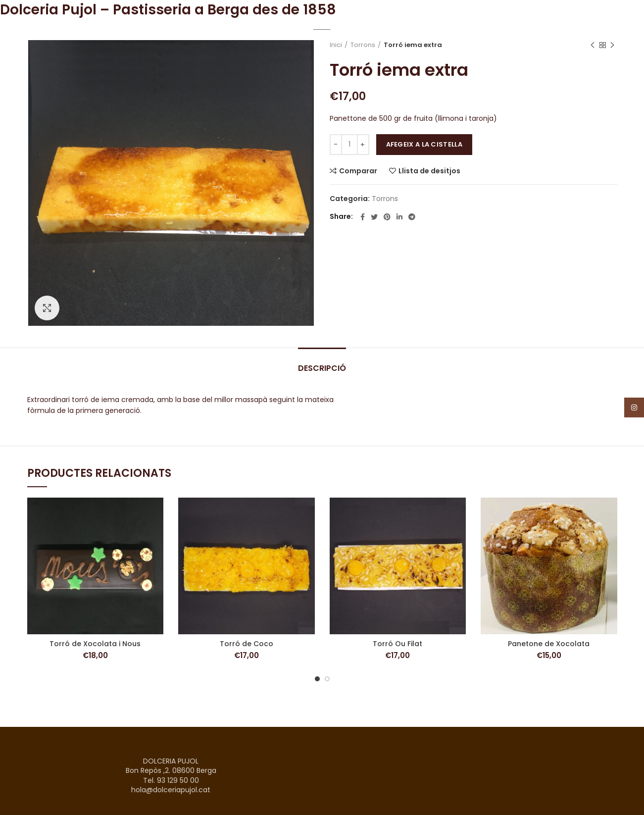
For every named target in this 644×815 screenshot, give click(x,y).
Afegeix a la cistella (424, 144)
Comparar (358, 171)
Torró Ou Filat (397, 644)
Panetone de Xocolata (549, 644)
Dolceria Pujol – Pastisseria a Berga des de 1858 (168, 10)
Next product (612, 45)
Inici (336, 45)
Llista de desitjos (429, 171)
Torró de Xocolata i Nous (95, 644)
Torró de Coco (247, 644)
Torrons (363, 45)
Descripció (322, 368)
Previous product (593, 45)
